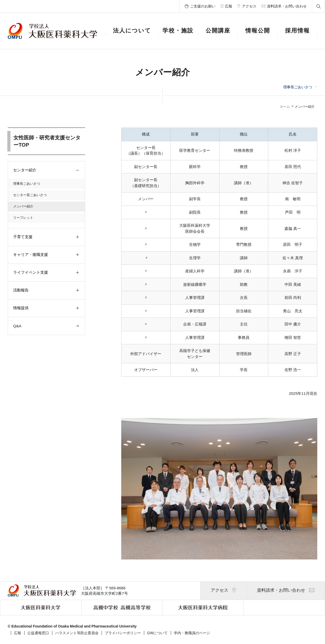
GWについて (157, 633)
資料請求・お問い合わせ (286, 591)
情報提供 (47, 308)
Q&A (47, 326)
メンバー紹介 (23, 206)
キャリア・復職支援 (47, 255)
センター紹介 (47, 170)
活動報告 (47, 290)
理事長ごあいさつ (298, 87)
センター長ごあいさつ (30, 195)
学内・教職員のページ (192, 633)
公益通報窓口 (38, 633)
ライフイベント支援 (47, 273)
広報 (18, 633)
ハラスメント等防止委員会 (77, 633)
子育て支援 (47, 237)
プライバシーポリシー (123, 633)
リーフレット (23, 218)
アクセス (223, 591)
